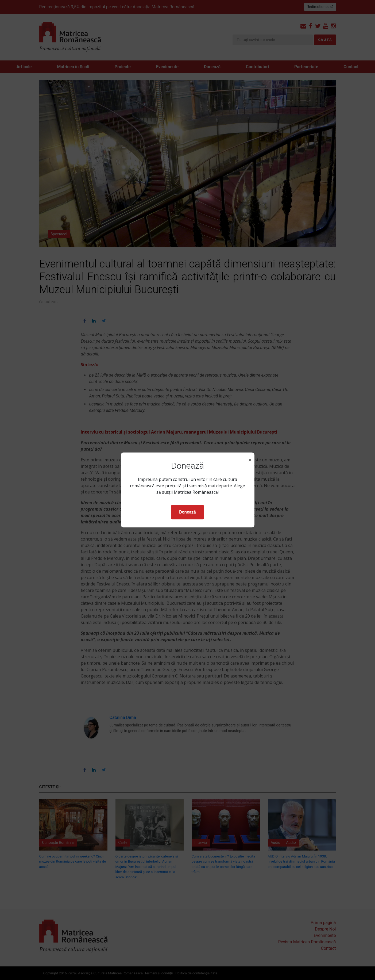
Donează (187, 512)
